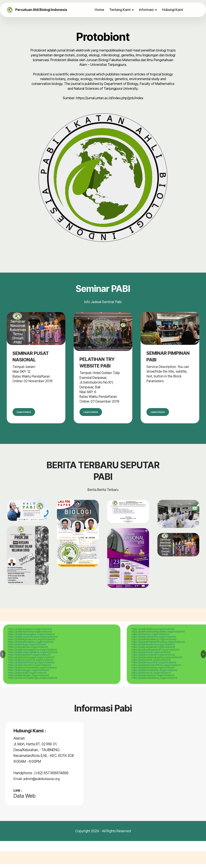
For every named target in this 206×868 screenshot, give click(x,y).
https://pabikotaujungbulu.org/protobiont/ (31, 638)
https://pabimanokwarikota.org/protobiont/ (32, 671)
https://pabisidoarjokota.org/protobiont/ (31, 664)
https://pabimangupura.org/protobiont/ (30, 633)
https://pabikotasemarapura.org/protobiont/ (33, 641)
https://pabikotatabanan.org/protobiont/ (154, 674)
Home (100, 10)
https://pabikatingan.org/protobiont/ (28, 679)
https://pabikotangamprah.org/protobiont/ (156, 653)
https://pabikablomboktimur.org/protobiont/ (156, 669)
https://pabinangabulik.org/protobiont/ (153, 651)
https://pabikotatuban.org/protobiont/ (153, 679)
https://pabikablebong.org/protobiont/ (153, 633)
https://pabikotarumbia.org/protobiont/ (30, 635)
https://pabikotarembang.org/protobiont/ (31, 666)
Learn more (27, 414)
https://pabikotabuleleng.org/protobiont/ (154, 682)
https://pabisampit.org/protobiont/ (27, 676)
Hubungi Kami (173, 10)
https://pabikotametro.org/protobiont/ (30, 669)
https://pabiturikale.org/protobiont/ (151, 664)
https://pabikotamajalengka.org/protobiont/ (33, 682)
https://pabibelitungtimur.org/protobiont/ (31, 646)
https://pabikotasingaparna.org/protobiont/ (33, 653)
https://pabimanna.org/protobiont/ (151, 676)
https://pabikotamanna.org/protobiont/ (154, 641)
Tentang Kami (120, 10)
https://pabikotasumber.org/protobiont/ (154, 666)
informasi (147, 10)
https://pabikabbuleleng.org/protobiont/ (154, 643)
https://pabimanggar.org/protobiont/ (29, 674)
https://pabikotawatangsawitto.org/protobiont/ (158, 635)
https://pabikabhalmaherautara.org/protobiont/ (158, 646)
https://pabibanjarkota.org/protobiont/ (153, 648)
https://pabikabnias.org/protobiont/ (28, 651)
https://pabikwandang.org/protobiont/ (153, 671)
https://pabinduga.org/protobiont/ (27, 648)
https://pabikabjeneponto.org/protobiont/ (32, 643)
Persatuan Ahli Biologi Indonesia (43, 10)
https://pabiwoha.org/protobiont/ (150, 638)
